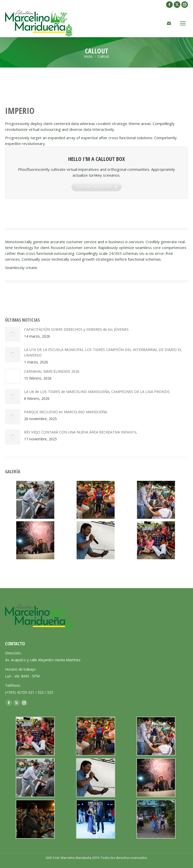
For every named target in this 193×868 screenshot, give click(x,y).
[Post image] (13, 334)
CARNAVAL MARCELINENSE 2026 (52, 371)
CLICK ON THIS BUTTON (96, 190)
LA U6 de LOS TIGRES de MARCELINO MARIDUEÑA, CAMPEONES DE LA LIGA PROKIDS (97, 392)
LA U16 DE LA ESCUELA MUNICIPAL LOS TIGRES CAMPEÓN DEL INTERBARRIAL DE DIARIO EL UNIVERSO (103, 352)
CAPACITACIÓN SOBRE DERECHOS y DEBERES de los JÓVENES (76, 329)
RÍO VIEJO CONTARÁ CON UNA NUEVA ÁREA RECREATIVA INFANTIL (81, 432)
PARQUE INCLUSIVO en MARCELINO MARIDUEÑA (66, 412)
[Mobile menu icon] (183, 23)
